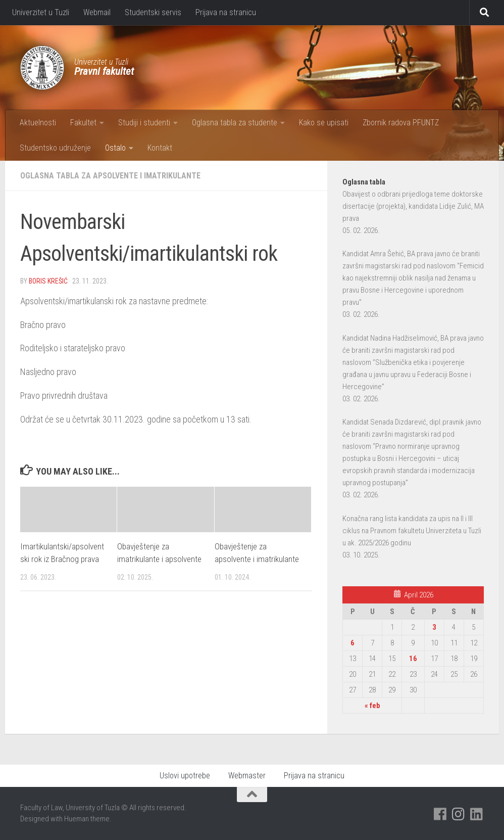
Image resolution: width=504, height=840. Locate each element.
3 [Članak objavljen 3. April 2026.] (434, 627)
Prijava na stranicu (226, 12)
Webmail (97, 12)
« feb (372, 706)
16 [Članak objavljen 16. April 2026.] (413, 659)
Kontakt (160, 148)
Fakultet (83, 123)
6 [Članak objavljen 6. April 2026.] (352, 643)
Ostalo (115, 148)
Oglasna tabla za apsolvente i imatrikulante (110, 176)
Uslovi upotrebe (185, 776)
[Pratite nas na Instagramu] (459, 814)
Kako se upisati (324, 123)
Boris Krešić (48, 281)
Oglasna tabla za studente (235, 123)
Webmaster (247, 776)
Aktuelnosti (38, 123)
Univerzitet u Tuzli (41, 12)
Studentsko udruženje (55, 148)
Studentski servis (153, 12)
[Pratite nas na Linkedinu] (477, 814)
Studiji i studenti (144, 123)
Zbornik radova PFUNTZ (401, 123)
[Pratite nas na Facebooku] (440, 814)
